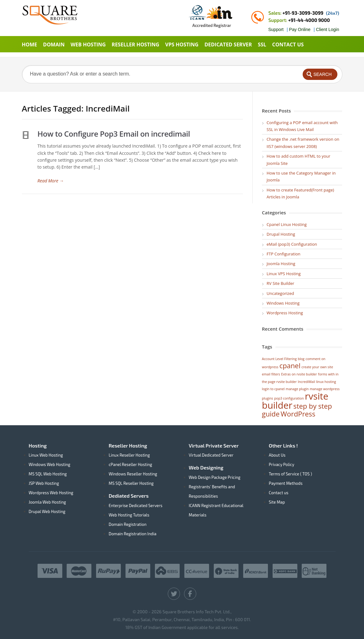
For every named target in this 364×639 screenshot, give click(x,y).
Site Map (277, 502)
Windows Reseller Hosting (133, 474)
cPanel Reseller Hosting (130, 464)
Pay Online (300, 29)
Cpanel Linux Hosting (287, 224)
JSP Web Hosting (44, 483)
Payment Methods (286, 483)
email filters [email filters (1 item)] (271, 374)
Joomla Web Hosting (47, 502)
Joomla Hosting (281, 264)
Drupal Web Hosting (47, 511)
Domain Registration (128, 524)
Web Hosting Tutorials (129, 515)
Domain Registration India (132, 534)
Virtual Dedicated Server (211, 455)
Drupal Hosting (281, 234)
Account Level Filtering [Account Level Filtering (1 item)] (279, 359)
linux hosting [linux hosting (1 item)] (326, 382)
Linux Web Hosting (46, 455)
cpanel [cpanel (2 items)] (290, 366)
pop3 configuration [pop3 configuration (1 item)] (289, 398)
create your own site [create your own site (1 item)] (317, 367)
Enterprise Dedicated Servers (136, 505)
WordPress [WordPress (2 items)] (298, 414)
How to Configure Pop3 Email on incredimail (114, 134)
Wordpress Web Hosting (51, 493)
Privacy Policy (282, 464)
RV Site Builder (280, 283)
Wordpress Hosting (285, 313)
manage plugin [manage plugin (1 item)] (297, 389)
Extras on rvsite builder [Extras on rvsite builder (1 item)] (299, 374)
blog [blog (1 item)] (301, 359)
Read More (51, 181)
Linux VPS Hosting (284, 274)
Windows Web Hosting (50, 464)
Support (276, 29)
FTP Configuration (284, 254)
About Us (277, 455)
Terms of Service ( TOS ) (290, 474)
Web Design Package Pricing (215, 477)
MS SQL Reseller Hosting (131, 483)
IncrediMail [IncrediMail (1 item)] (307, 382)
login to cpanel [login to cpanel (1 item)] (273, 389)
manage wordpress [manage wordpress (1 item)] (325, 389)
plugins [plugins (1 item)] (268, 398)
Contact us (279, 493)
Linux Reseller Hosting (129, 455)
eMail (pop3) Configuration (292, 244)
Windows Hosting (283, 303)
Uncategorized (280, 293)
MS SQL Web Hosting (48, 474)
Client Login (328, 29)
